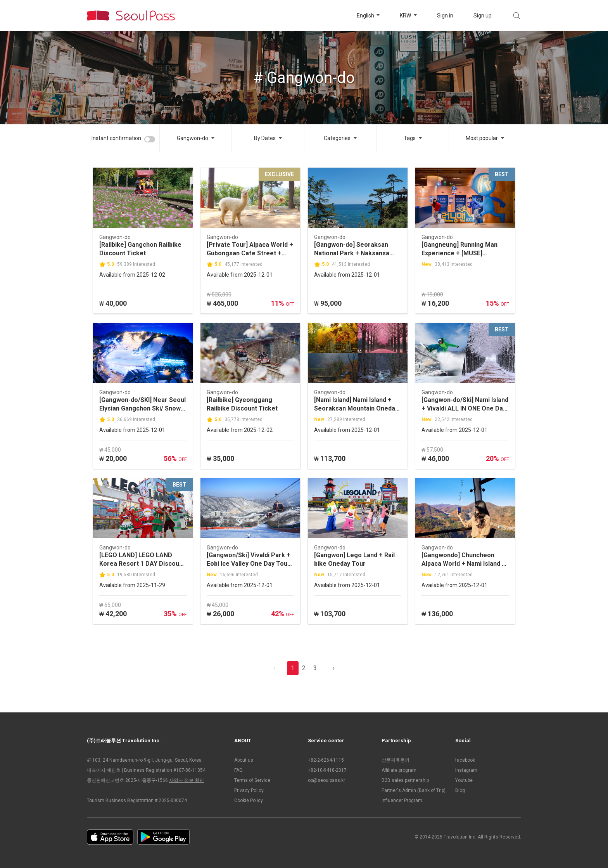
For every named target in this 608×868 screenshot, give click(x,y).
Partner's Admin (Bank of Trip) (414, 790)
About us (244, 760)
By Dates (265, 138)
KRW (406, 16)
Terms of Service (252, 780)
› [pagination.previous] (334, 668)
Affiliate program (399, 770)
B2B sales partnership (405, 780)
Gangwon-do (193, 138)
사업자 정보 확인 (187, 780)
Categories (337, 138)
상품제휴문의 (396, 760)
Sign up (483, 16)
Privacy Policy (249, 790)
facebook (465, 760)
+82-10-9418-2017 (327, 770)
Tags (410, 138)
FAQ (238, 770)
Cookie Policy (249, 800)
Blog (460, 790)
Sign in (445, 16)
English (366, 16)
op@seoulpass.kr (326, 780)
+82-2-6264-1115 (326, 760)
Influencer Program (402, 800)
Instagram (466, 770)
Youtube (464, 780)
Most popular (482, 138)
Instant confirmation (116, 138)
